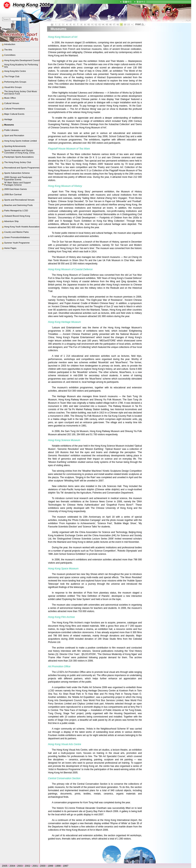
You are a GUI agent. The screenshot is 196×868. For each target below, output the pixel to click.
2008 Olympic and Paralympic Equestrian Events (18, 178)
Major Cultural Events (14, 114)
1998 (58, 866)
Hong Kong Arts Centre (15, 71)
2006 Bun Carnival (13, 194)
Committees (10, 55)
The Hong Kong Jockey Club (18, 162)
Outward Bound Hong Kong (17, 216)
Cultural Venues (12, 103)
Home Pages (10, 248)
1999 (50, 866)
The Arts (8, 50)
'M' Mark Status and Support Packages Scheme (17, 184)
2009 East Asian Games (16, 189)
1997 (66, 866)
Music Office (10, 98)
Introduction (10, 44)
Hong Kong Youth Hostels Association (22, 227)
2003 (20, 866)
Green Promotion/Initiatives (17, 237)
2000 (43, 866)
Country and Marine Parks (16, 232)
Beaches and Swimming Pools (18, 205)
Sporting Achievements (15, 146)
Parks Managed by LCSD (16, 211)
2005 (5, 866)
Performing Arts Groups (15, 82)
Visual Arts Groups (13, 87)
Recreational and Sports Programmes (22, 168)
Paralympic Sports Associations (19, 157)
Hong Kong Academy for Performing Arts (21, 66)
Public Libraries (11, 130)
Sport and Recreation (14, 135)
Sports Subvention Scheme (17, 173)
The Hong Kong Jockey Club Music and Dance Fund (21, 93)
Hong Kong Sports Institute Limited (20, 141)
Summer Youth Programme (17, 243)
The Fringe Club (12, 76)
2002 (27, 866)
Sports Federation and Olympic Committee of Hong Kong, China (19, 152)
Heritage (8, 119)
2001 (35, 866)
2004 (12, 866)
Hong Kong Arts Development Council (22, 60)
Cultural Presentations (15, 109)
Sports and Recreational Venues (19, 200)
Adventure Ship (11, 221)
